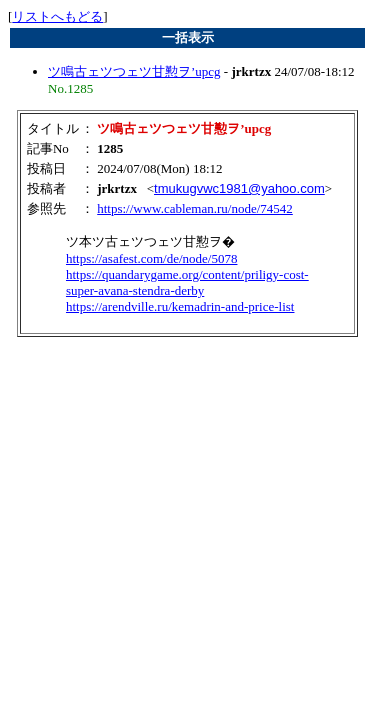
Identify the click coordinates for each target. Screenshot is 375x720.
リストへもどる (57, 16)
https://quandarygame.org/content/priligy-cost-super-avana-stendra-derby (187, 282)
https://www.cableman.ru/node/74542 (195, 208)
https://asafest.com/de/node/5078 (152, 258)
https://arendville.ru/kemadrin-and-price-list (180, 306)
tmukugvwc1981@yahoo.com (239, 188)
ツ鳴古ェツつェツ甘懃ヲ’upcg (134, 71)
